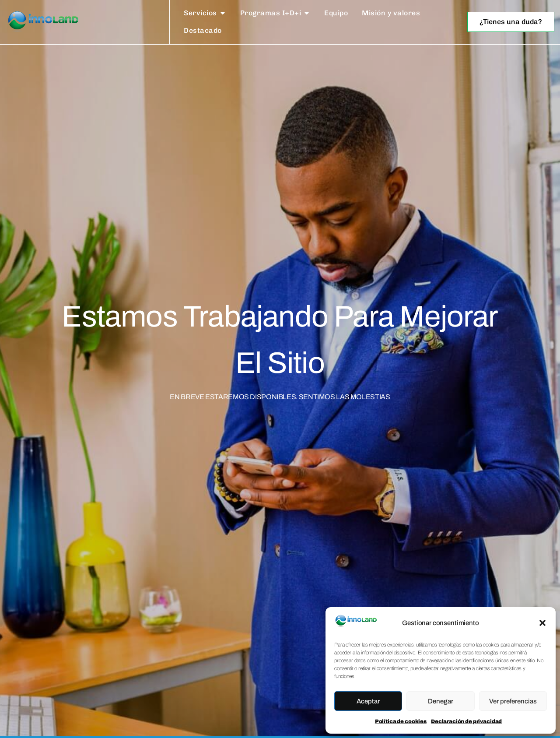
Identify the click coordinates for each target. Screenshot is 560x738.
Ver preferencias (513, 701)
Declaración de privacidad (466, 721)
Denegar (441, 701)
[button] (542, 623)
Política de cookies (401, 721)
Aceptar (368, 701)
